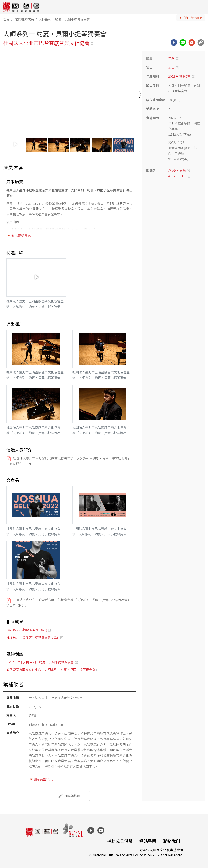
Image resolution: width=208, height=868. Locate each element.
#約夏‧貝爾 (177, 170)
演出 (171, 67)
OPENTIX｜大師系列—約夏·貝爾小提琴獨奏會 (40, 662)
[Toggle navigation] (202, 7)
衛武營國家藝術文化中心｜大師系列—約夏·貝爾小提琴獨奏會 (51, 670)
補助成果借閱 (120, 841)
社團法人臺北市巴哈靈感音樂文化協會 (46, 43)
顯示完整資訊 (21, 235)
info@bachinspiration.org (46, 724)
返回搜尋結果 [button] (193, 18)
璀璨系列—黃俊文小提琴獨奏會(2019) (33, 637)
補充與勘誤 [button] (72, 796)
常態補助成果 (24, 19)
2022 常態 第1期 (179, 76)
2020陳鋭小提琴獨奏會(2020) (27, 630)
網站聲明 (148, 841)
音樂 (171, 58)
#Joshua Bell (177, 176)
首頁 (6, 19)
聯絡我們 (172, 841)
